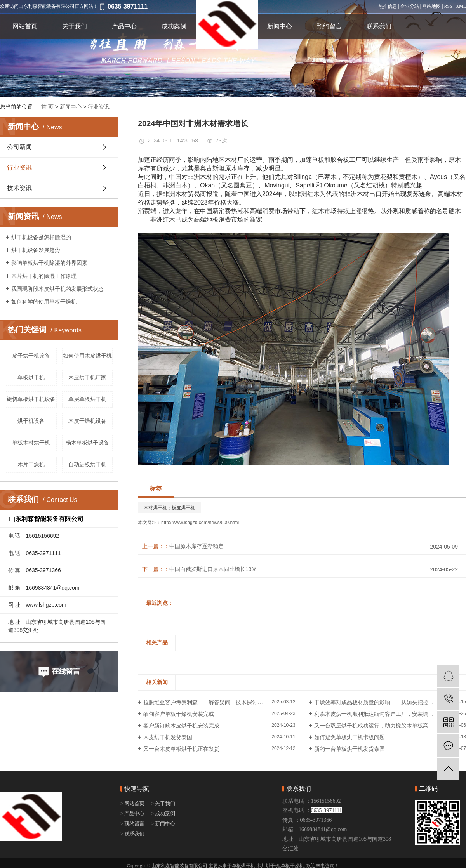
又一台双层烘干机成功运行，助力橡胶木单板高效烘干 (379, 726)
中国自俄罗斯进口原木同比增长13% (213, 569)
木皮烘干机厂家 (87, 377)
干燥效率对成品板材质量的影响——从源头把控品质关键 (382, 702)
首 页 (47, 107)
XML (461, 6)
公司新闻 (19, 147)
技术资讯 (19, 188)
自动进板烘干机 (87, 464)
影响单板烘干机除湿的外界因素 (49, 263)
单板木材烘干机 (31, 443)
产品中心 (124, 26)
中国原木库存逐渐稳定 (196, 546)
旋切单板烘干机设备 (31, 399)
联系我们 (379, 26)
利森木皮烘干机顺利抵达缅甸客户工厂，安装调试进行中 (382, 714)
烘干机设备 (31, 421)
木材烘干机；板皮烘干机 (169, 508)
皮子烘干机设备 (31, 356)
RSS (448, 6)
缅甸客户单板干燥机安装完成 (179, 714)
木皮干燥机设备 (87, 421)
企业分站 (410, 6)
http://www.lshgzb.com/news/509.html (200, 523)
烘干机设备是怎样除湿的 (41, 237)
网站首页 (25, 26)
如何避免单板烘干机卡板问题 (349, 737)
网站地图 (431, 6)
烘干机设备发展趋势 (36, 250)
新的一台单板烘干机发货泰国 (349, 749)
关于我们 (75, 26)
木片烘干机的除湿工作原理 (44, 276)
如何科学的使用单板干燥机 (44, 302)
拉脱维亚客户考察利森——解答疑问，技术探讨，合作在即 (214, 702)
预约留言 (329, 26)
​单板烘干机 (31, 377)
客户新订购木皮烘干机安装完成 (181, 726)
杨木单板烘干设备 (87, 443)
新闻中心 (280, 26)
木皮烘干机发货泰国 (168, 737)
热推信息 (388, 6)
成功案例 (174, 26)
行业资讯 (99, 107)
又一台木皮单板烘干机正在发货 (181, 749)
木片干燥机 (31, 464)
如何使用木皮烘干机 (87, 356)
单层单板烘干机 (87, 399)
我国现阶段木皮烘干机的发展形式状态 (57, 289)
